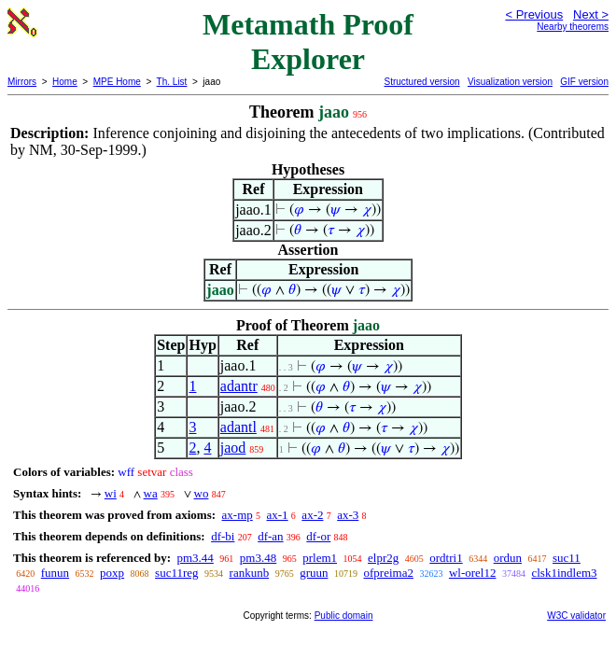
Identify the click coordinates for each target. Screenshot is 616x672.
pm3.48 (258, 558)
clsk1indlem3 (564, 573)
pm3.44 (195, 558)
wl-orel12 (473, 573)
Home (65, 82)
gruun (314, 573)
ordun (508, 558)
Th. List (172, 82)
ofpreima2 (389, 573)
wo (202, 493)
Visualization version (510, 82)
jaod (233, 448)
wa (151, 493)
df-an (270, 536)
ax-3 (348, 515)
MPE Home (117, 82)
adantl (238, 427)
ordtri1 (446, 558)
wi (111, 493)
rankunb (250, 573)
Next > (591, 14)
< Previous (534, 14)
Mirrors (22, 82)
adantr (239, 386)
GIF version (584, 82)
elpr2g (383, 558)
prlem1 (320, 558)
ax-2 (312, 515)
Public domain (344, 616)
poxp (112, 573)
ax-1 (278, 515)
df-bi (223, 536)
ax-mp (238, 515)
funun (55, 573)
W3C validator (576, 616)
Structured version (421, 82)
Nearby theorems (573, 27)
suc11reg (176, 573)
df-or (318, 536)
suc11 (567, 558)
